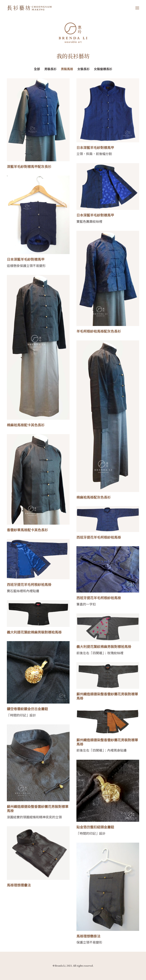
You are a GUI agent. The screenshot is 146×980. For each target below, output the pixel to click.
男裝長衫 (50, 69)
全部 (37, 69)
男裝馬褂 (67, 69)
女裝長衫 (83, 69)
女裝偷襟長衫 (103, 69)
